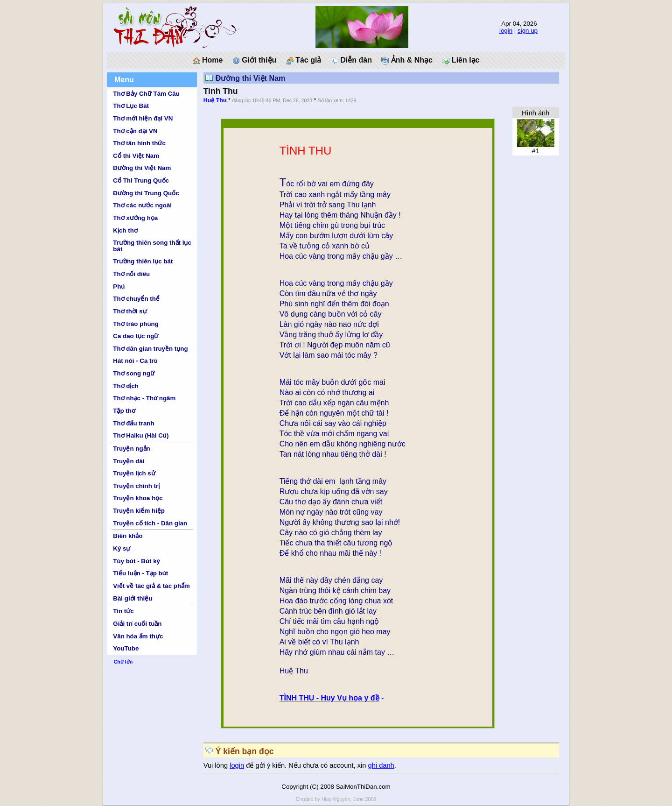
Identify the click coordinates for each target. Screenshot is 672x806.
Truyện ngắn (131, 449)
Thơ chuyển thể (136, 299)
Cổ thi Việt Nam (136, 156)
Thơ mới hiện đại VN (143, 118)
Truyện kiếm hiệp (139, 511)
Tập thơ (124, 411)
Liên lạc (461, 60)
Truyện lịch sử (134, 473)
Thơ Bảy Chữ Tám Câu (146, 94)
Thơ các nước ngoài (142, 205)
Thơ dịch (126, 386)
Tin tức (123, 611)
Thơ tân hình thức (139, 143)
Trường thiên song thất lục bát (152, 246)
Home (208, 60)
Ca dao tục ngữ (136, 336)
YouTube (126, 648)
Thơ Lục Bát (131, 106)
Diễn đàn (351, 60)
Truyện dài (129, 461)
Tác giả (304, 60)
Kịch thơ (125, 230)
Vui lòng (217, 765)
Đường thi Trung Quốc (146, 193)
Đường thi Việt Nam (142, 168)
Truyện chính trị (136, 486)
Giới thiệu (255, 60)
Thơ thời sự (130, 311)
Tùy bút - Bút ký (136, 561)
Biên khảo (128, 536)
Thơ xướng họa (135, 218)
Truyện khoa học (138, 498)
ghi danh (381, 765)
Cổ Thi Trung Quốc (141, 180)
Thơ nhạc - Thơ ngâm (144, 398)
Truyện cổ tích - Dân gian (150, 523)
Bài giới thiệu (133, 598)
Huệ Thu (215, 100)
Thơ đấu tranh (133, 423)
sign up (528, 31)
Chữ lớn (123, 662)
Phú (119, 286)
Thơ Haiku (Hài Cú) (141, 435)
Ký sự (122, 548)
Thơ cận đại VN (135, 131)
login (506, 31)
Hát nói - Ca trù (135, 361)
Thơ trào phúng (136, 324)
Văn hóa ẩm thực (138, 636)
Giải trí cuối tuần (137, 624)
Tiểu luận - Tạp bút (140, 573)
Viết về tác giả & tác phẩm (151, 586)
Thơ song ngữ (134, 373)
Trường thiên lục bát (143, 261)
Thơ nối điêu (131, 274)
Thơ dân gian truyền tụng (150, 349)
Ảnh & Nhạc (407, 60)
